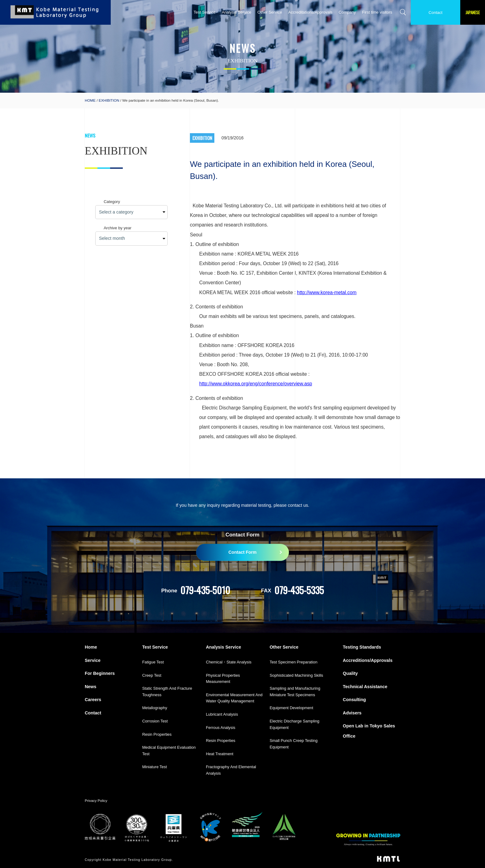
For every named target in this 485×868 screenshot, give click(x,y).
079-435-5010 (205, 590)
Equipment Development (292, 708)
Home (91, 647)
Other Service (270, 12)
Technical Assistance (365, 687)
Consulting (354, 700)
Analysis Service (236, 12)
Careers (93, 700)
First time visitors (377, 12)
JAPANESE (473, 12)
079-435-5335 (299, 590)
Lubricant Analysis (222, 714)
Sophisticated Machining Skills (296, 675)
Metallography (155, 708)
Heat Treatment (220, 754)
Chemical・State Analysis (229, 662)
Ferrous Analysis (221, 728)
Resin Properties (157, 734)
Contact (436, 13)
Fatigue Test (153, 662)
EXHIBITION (109, 100)
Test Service (205, 12)
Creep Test (152, 675)
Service (93, 660)
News (90, 687)
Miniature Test (155, 767)
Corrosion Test (155, 721)
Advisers (352, 713)
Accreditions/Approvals (367, 660)
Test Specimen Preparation (294, 662)
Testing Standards (362, 647)
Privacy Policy (96, 800)
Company (347, 12)
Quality (350, 673)
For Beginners (100, 673)
